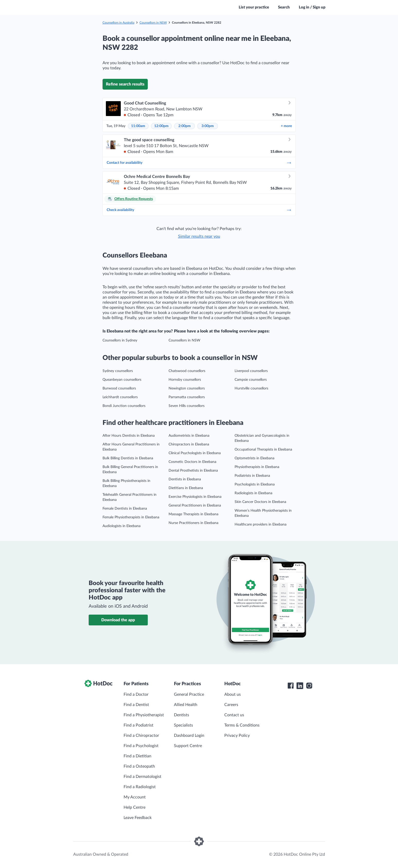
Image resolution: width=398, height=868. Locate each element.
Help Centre (135, 807)
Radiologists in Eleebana (253, 493)
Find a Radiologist (140, 787)
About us (233, 694)
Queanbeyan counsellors (122, 380)
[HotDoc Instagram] (309, 686)
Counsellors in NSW (153, 23)
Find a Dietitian (137, 756)
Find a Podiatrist (138, 725)
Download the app (118, 620)
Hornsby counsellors (185, 380)
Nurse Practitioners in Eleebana (193, 523)
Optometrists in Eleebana (254, 458)
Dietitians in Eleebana (186, 488)
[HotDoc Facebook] (291, 686)
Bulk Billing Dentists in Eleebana (128, 458)
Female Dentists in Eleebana (125, 509)
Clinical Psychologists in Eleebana (195, 453)
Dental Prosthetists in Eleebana (193, 471)
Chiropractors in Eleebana (189, 444)
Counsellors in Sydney (120, 340)
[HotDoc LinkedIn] (300, 686)
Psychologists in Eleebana (255, 484)
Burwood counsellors (119, 388)
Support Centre (188, 746)
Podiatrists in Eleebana (252, 476)
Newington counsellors (187, 388)
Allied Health (186, 705)
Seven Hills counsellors (187, 406)
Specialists (183, 725)
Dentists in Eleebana (185, 479)
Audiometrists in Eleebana (189, 436)
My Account (135, 797)
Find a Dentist (136, 705)
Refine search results (125, 84)
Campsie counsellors (251, 380)
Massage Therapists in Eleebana (193, 514)
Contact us (234, 715)
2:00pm (184, 126)
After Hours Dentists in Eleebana (129, 436)
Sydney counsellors (118, 371)
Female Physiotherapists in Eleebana (131, 517)
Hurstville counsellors (251, 388)
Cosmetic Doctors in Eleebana (192, 462)
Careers (231, 705)
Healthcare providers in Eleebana (261, 524)
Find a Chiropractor (141, 736)
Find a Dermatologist (142, 777)
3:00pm (208, 126)
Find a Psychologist (141, 746)
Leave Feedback (138, 818)
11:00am (138, 126)
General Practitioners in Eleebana (195, 505)
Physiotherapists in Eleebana (257, 467)
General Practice (189, 694)
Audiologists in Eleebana (122, 526)
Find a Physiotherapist (144, 715)
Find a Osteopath (139, 766)
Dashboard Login (189, 736)
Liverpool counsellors (251, 371)
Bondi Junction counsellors (124, 406)
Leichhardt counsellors (120, 397)
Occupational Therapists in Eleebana (263, 450)
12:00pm (161, 126)
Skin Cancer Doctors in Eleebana (260, 502)
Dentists (182, 715)
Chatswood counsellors (187, 371)
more (286, 126)
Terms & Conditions (242, 725)
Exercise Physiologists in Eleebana (195, 497)
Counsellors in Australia (118, 23)
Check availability (199, 210)
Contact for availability (199, 163)
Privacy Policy (237, 736)
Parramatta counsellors (187, 397)
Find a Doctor (136, 694)
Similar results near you (199, 236)
